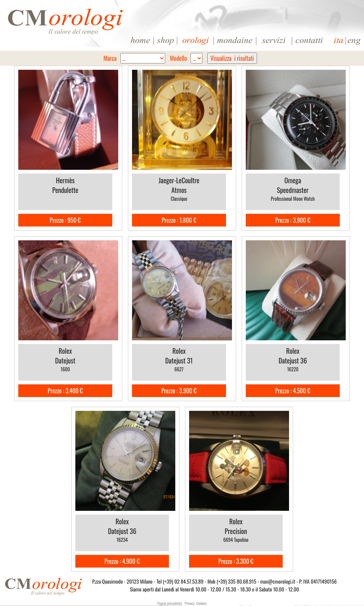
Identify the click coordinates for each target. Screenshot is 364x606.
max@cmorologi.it (278, 581)
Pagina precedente (170, 603)
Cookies (201, 603)
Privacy (189, 603)
